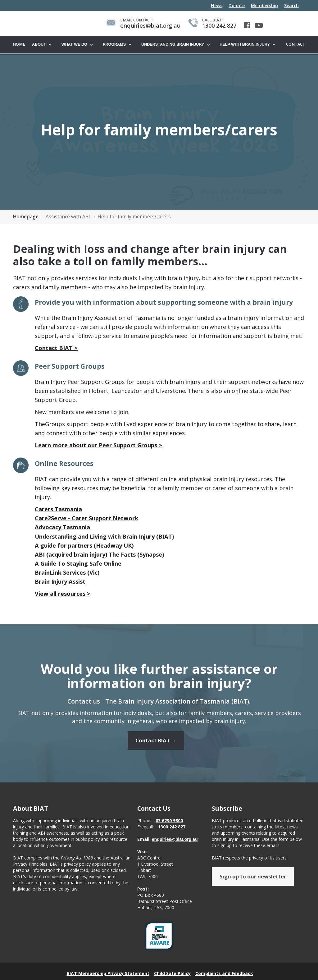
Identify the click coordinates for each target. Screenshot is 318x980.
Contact (296, 44)
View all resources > (63, 594)
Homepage (26, 217)
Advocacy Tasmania (62, 527)
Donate (237, 5)
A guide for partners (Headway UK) (84, 546)
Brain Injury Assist (60, 582)
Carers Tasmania (58, 509)
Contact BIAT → (156, 744)
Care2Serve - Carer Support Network (86, 518)
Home (19, 44)
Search (291, 5)
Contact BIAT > (56, 348)
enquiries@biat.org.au (175, 843)
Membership (264, 5)
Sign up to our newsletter (253, 880)
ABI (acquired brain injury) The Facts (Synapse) (99, 555)
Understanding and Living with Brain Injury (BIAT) (104, 537)
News (217, 5)
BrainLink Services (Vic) (67, 573)
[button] (44, 45)
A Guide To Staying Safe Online (78, 564)
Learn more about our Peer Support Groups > (98, 445)
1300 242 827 (172, 830)
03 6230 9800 (169, 824)
